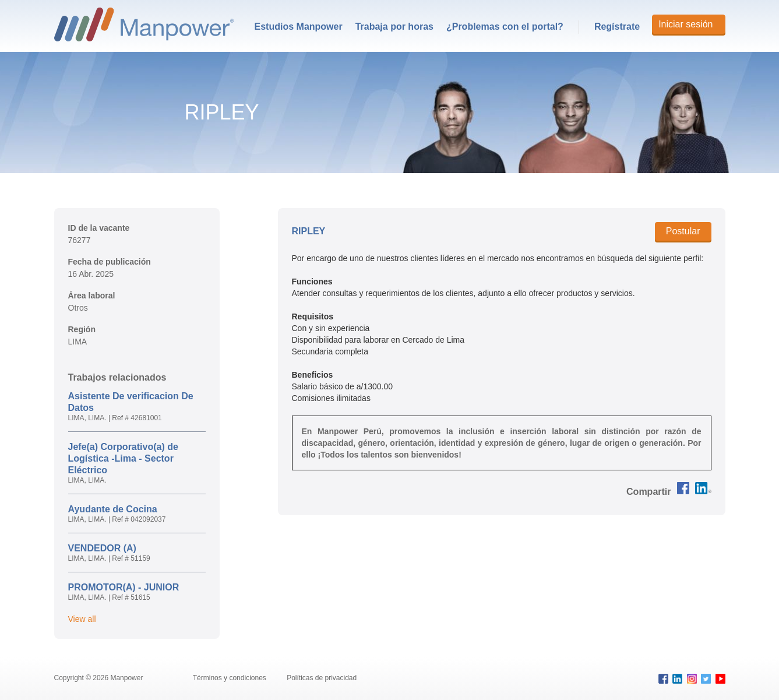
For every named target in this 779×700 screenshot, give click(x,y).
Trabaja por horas (394, 27)
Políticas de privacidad (322, 678)
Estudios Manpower (299, 27)
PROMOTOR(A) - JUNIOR (124, 587)
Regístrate (617, 27)
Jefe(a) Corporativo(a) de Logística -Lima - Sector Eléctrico (123, 458)
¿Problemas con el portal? (505, 27)
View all (82, 619)
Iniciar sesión (685, 24)
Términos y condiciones (230, 678)
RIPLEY (309, 231)
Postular (683, 231)
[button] (648, 492)
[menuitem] (299, 27)
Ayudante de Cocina (113, 509)
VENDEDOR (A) (102, 548)
